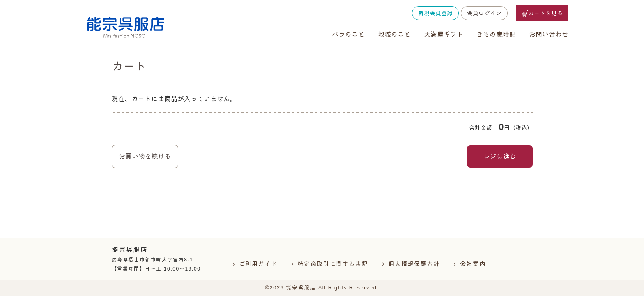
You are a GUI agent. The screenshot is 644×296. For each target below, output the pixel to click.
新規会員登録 (435, 13)
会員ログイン (484, 13)
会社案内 (473, 264)
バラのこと (348, 34)
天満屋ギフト (444, 34)
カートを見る (542, 13)
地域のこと (394, 34)
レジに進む (500, 156)
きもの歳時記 (496, 34)
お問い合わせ (549, 34)
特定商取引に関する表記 (333, 264)
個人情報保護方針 (414, 264)
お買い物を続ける (145, 156)
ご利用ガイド (258, 264)
